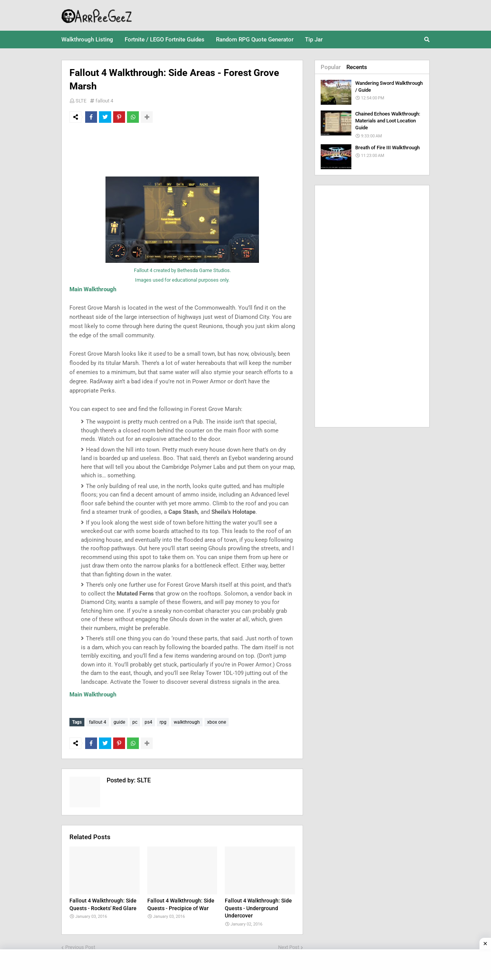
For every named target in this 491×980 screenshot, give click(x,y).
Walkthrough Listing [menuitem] (87, 40)
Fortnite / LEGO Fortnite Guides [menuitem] (165, 40)
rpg (163, 722)
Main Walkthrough (93, 289)
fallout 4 (104, 101)
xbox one (217, 722)
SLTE (81, 101)
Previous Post (80, 946)
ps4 (148, 722)
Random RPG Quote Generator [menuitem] (255, 40)
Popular (331, 67)
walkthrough (187, 722)
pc (135, 722)
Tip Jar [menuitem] (314, 40)
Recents (357, 67)
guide (119, 722)
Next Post (289, 946)
